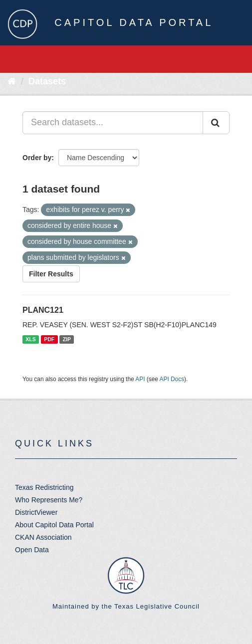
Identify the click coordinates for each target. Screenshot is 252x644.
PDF (49, 339)
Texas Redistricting (44, 487)
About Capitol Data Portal (54, 525)
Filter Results (51, 274)
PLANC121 (43, 310)
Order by (37, 158)
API (140, 379)
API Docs (172, 379)
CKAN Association (43, 537)
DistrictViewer (36, 512)
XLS (30, 339)
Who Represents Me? (49, 500)
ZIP (67, 339)
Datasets (47, 81)
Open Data (32, 550)
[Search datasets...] (113, 123)
